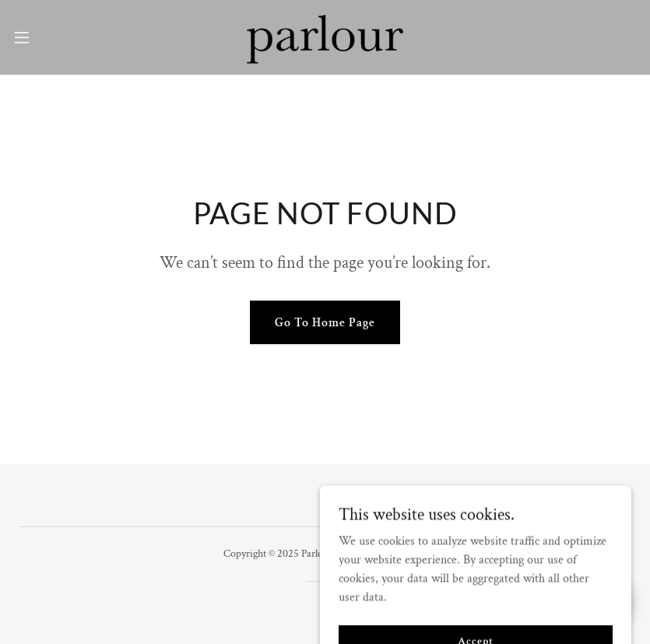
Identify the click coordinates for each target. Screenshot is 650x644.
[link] (325, 37)
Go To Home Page (325, 323)
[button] (54, 37)
